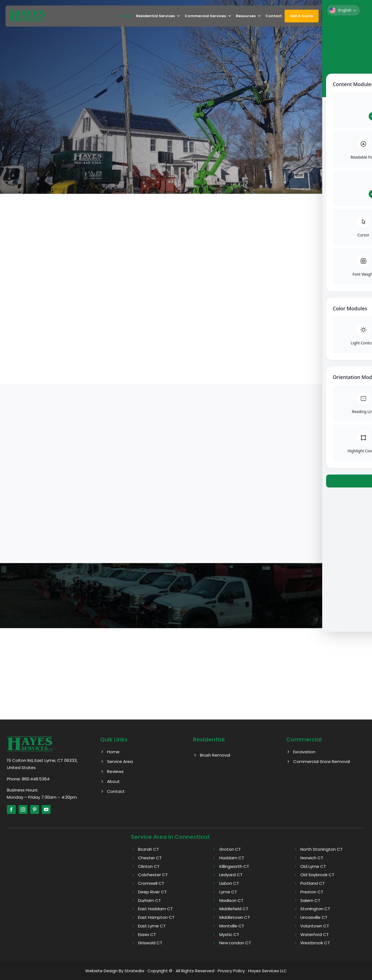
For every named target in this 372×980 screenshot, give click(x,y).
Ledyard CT (231, 875)
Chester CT (150, 858)
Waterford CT (315, 934)
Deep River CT (152, 892)
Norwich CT (312, 858)
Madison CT (231, 900)
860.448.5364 (36, 779)
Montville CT (232, 926)
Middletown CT (235, 917)
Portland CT (313, 883)
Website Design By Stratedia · (116, 971)
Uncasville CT (314, 917)
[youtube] (46, 809)
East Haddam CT (155, 909)
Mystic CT (229, 934)
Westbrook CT (315, 943)
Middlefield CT (234, 909)
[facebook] (11, 809)
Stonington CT (315, 909)
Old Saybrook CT (317, 875)
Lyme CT (228, 892)
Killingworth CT (234, 866)
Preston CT (312, 892)
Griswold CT (150, 943)
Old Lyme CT (313, 866)
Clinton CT (149, 866)
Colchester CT (153, 875)
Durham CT (149, 900)
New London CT (235, 943)
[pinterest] (35, 809)
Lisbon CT (229, 883)
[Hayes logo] (30, 738)
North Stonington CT (322, 849)
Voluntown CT (315, 926)
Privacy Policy (231, 971)
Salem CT (310, 900)
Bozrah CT (149, 849)
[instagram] (23, 809)
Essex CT (147, 934)
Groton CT (230, 849)
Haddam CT (232, 858)
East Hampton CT (156, 917)
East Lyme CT (152, 926)
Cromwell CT (151, 883)
